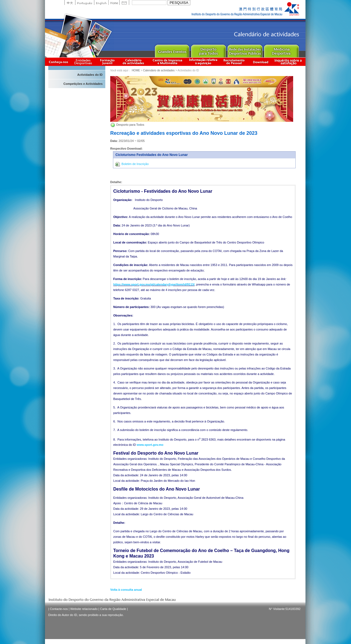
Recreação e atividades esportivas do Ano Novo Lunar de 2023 (184, 133)
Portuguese (85, 2)
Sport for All (208, 50)
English (101, 2)
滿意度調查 (289, 62)
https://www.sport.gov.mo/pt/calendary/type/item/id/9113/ (154, 284)
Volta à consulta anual (126, 590)
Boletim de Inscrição (132, 164)
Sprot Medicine (281, 50)
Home (114, 2)
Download (261, 62)
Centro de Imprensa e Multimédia (168, 62)
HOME (136, 70)
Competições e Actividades (83, 84)
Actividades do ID (90, 75)
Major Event (172, 50)
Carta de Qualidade (113, 609)
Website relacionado (84, 609)
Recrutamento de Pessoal (234, 62)
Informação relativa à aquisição (203, 62)
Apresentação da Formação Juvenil (107, 62)
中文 (70, 2)
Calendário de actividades (134, 62)
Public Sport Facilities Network (245, 50)
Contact (124, 2)
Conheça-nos (58, 62)
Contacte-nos (59, 609)
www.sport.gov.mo (150, 445)
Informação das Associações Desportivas (84, 62)
